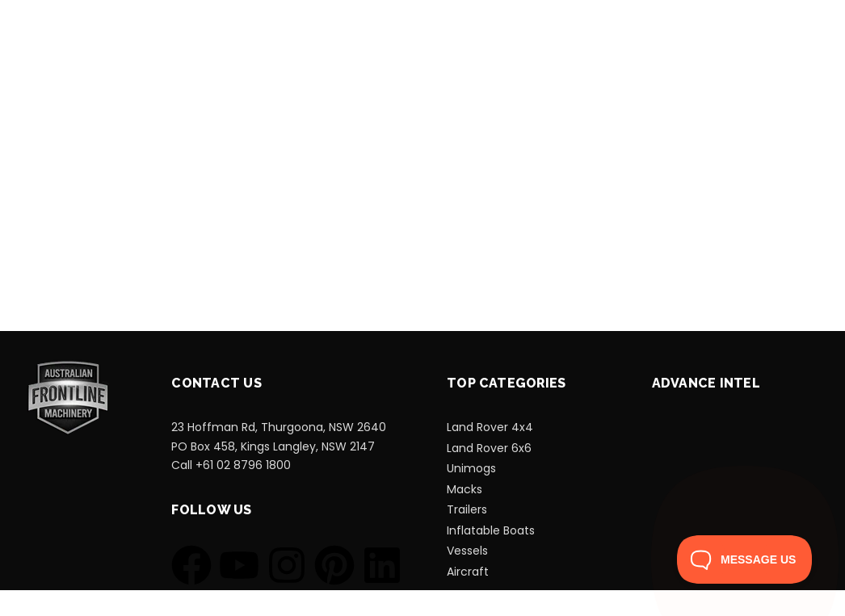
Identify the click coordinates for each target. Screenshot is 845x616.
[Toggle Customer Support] (745, 559)
